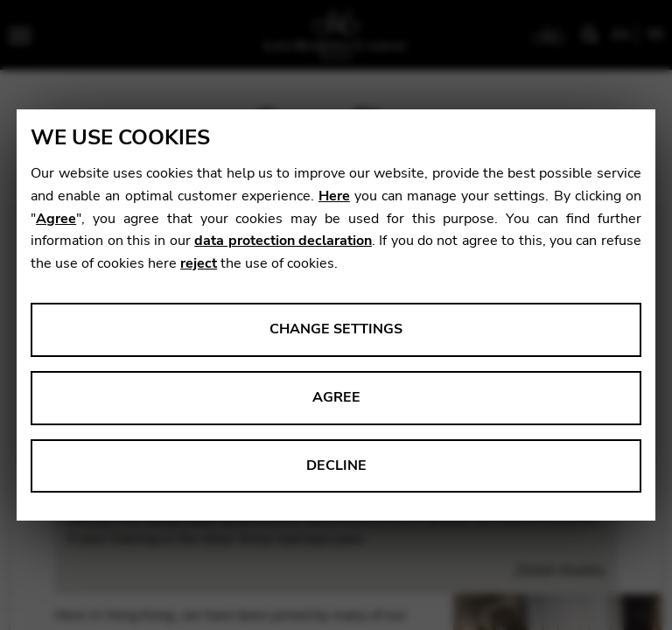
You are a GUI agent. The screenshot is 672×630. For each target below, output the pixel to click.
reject (199, 263)
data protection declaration (283, 241)
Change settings (336, 329)
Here (334, 196)
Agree (56, 219)
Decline (336, 465)
